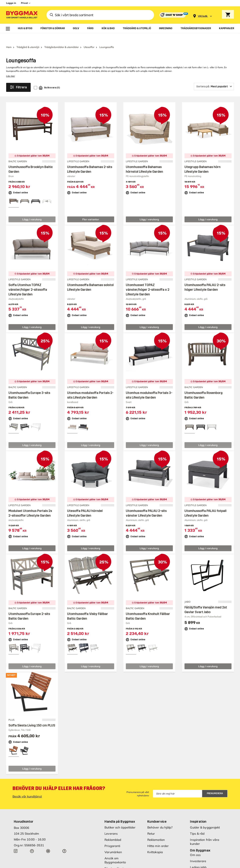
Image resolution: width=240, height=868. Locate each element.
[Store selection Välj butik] (203, 16)
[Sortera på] (214, 77)
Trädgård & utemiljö (28, 38)
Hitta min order (158, 837)
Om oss (195, 846)
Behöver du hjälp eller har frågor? (59, 779)
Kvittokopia (155, 843)
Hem (9, 38)
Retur (151, 824)
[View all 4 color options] (47, 192)
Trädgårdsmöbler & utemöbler (61, 38)
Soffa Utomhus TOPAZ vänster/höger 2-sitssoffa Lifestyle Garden (28, 280)
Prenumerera (215, 784)
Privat (24, 3)
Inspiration (198, 812)
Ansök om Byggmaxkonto (115, 851)
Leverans (111, 824)
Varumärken (113, 843)
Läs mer (10, 67)
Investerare (198, 852)
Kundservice (157, 812)
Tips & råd (197, 824)
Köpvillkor (111, 865)
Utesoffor (89, 38)
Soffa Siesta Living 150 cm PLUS (32, 716)
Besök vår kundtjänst (27, 787)
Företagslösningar (117, 859)
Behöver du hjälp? (160, 818)
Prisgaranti (112, 837)
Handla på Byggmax (120, 812)
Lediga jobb (198, 858)
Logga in (11, 3)
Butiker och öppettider (120, 818)
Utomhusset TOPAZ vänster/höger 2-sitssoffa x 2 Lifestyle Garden (148, 280)
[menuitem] (8, 29)
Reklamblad (113, 830)
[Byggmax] (22, 15)
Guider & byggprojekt (205, 818)
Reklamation (156, 830)
